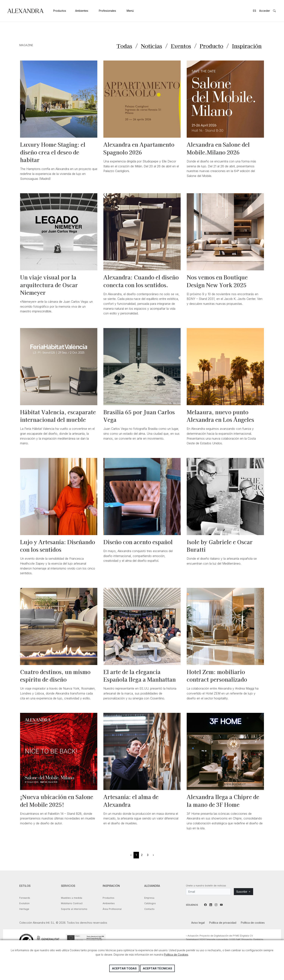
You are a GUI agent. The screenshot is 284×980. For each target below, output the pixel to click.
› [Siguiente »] (153, 855)
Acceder (265, 11)
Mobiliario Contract (72, 904)
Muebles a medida (72, 898)
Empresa (149, 898)
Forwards (25, 898)
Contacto (149, 909)
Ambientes (82, 11)
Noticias (149, 46)
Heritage (24, 909)
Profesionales (107, 11)
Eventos (179, 46)
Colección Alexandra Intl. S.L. (25, 11)
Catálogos (150, 904)
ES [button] (255, 11)
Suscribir (243, 892)
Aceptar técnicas (157, 968)
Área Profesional (112, 909)
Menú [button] (130, 11)
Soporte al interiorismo (74, 909)
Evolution (24, 904)
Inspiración (246, 46)
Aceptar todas (124, 968)
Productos (60, 11)
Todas (122, 46)
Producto (210, 46)
